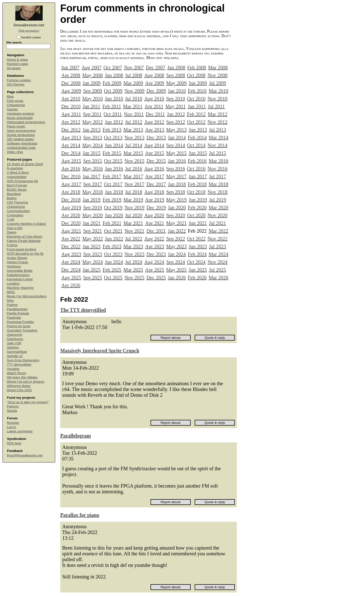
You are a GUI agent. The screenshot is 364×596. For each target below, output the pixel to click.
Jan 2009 (92, 83)
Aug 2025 (71, 278)
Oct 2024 (196, 262)
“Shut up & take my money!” (28, 402)
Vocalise (13, 369)
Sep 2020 (175, 215)
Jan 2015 (92, 153)
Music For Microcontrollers (27, 296)
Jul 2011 (216, 106)
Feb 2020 (197, 208)
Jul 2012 (134, 122)
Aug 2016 (154, 169)
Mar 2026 (219, 278)
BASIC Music (17, 190)
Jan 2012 (176, 114)
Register (13, 423)
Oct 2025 (113, 278)
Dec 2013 (156, 138)
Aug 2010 (154, 99)
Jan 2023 (92, 246)
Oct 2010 (196, 99)
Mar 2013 (133, 130)
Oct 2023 (113, 254)
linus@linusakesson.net (25, 455)
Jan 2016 (177, 161)
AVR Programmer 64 (22, 181)
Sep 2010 (175, 99)
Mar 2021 (133, 223)
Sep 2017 (92, 184)
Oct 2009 (113, 91)
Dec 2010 (71, 106)
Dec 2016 (71, 176)
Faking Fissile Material (24, 241)
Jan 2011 (91, 106)
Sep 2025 (92, 278)
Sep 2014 (175, 145)
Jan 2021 (92, 223)
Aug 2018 (154, 192)
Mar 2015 (133, 153)
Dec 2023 (156, 254)
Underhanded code (21, 148)
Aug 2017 (71, 184)
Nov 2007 (134, 68)
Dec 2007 (156, 68)
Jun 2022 (114, 239)
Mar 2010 (219, 91)
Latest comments (20, 431)
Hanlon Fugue (17, 262)
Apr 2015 (155, 153)
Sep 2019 (92, 208)
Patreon (13, 406)
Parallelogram (17, 309)
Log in (11, 427)
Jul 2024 (134, 262)
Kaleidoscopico (18, 275)
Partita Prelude (18, 313)
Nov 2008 (217, 75)
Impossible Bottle (20, 271)
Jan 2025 (92, 270)
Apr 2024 (71, 262)
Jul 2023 (217, 246)
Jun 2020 (114, 215)
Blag (10, 96)
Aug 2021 (71, 231)
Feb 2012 (196, 114)
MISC (11, 292)
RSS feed (14, 443)
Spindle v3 (15, 356)
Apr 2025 (155, 270)
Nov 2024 (217, 262)
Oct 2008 (196, 75)
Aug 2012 (154, 122)
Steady (12, 411)
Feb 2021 (112, 223)
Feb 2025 (112, 270)
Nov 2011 (134, 114)
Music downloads (20, 118)
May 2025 (176, 270)
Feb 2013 (112, 130)
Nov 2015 (134, 161)
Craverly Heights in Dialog (26, 224)
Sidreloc (13, 347)
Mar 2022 (219, 231)
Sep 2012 (175, 122)
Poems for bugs (19, 326)
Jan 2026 (177, 278)
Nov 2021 (134, 231)
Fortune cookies (19, 80)
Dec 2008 (71, 83)
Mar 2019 (133, 200)
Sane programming (21, 131)
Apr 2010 (71, 99)
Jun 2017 (198, 176)
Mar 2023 (133, 246)
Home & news (17, 60)
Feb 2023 (112, 246)
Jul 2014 (134, 145)
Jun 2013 (198, 130)
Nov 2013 (134, 138)
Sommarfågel (17, 352)
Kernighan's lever (20, 279)
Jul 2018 (134, 192)
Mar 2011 (133, 106)
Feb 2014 (197, 138)
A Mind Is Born (18, 173)
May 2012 (93, 122)
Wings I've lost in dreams (26, 382)
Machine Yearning (20, 288)
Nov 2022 (217, 239)
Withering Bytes (19, 386)
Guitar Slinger (17, 258)
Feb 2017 (112, 176)
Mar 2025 (133, 270)
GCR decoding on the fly (25, 254)
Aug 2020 (154, 215)
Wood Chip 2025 (19, 390)
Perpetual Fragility (20, 322)
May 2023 (176, 246)
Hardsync (14, 266)
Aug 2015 (71, 161)
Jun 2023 (198, 246)
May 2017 (176, 176)
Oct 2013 (113, 138)
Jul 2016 (134, 169)
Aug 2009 (71, 91)
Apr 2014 (71, 145)
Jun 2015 (198, 153)
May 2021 (176, 223)
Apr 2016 (71, 169)
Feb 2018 (197, 184)
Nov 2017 (134, 184)
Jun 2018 (114, 192)
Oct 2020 (196, 215)
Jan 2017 (92, 176)
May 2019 (176, 200)
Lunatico (13, 283)
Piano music (16, 126)
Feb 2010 (197, 91)
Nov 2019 (134, 208)
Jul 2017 (217, 176)
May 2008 (93, 75)
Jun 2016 (114, 169)
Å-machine (15, 168)
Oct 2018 (196, 192)
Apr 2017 (155, 176)
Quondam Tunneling (22, 330)
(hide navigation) (29, 31)
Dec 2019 (156, 208)
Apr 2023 (155, 246)
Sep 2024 (175, 262)
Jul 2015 (217, 153)
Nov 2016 (217, 169)
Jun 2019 (198, 200)
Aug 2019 (71, 208)
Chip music (15, 101)
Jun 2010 (114, 99)
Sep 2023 (92, 254)
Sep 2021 (92, 231)
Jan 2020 (177, 208)
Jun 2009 (198, 83)
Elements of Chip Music (25, 237)
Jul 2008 (134, 75)
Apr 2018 (71, 192)
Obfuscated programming (26, 122)
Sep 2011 (92, 114)
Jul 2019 (217, 200)
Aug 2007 (91, 68)
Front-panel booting (21, 249)
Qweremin (15, 335)
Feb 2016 (197, 161)
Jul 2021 (217, 223)
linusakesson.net (29, 25)
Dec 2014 (71, 153)
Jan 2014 (177, 138)
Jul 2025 (217, 270)
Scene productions (21, 135)
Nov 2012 (217, 122)
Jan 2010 (177, 91)
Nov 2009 (134, 91)
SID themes (16, 84)
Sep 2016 (175, 169)
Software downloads (22, 143)
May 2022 (93, 239)
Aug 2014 (154, 145)
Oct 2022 (196, 239)
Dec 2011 (155, 114)
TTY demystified (19, 365)
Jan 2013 (92, 130)
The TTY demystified (83, 310)
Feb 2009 (112, 83)
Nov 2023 (134, 254)
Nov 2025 (134, 278)
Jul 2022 (134, 239)
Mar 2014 (219, 138)
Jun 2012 (114, 122)
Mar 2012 (217, 114)
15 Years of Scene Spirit (25, 164)
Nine (10, 301)
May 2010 (93, 99)
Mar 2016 (219, 161)
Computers (15, 215)
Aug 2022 (154, 239)
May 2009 (176, 83)
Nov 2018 (217, 192)
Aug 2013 (71, 138)
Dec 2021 (156, 231)
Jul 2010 (134, 99)
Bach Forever (17, 185)
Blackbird (14, 194)
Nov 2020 (217, 215)
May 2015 (176, 153)
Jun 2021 (198, 223)
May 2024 (93, 262)
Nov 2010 (217, 99)
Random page (17, 64)
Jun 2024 (114, 262)
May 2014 (93, 145)
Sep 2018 (175, 192)
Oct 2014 (196, 145)
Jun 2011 (197, 106)
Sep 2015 (92, 161)
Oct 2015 (113, 161)
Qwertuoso (15, 339)
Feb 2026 (197, 278)
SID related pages (20, 139)
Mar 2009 (133, 83)
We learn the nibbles (22, 377)
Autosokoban (17, 177)
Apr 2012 (71, 122)
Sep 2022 (175, 239)
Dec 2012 (71, 130)
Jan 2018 (177, 184)
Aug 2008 (154, 75)
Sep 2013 (92, 138)
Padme (12, 305)
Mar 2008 (218, 68)
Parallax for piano (80, 515)
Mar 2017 (133, 176)
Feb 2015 (112, 153)
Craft (10, 219)
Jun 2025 (198, 270)
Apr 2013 (155, 130)
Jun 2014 (114, 145)
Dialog (12, 232)
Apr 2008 (71, 75)
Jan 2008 (176, 68)
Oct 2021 (113, 231)
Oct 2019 (113, 208)
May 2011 (175, 106)
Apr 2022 (71, 239)
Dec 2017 (156, 184)
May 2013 (176, 130)
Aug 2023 (71, 254)
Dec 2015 (156, 161)
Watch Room (17, 373)
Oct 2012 (196, 122)
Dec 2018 (71, 200)
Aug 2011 (71, 114)
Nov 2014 (217, 145)
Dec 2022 (71, 246)
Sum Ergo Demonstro (23, 360)
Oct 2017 (113, 184)
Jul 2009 (217, 83)
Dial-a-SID (15, 228)
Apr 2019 (155, 200)
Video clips (15, 152)
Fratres (12, 245)
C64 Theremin (17, 202)
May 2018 (93, 192)
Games (12, 109)
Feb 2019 (112, 200)
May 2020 (93, 215)
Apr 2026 (71, 285)
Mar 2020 (219, 208)
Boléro (12, 198)
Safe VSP (14, 343)
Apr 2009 (155, 83)
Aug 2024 (154, 262)
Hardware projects (21, 114)
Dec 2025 (156, 278)
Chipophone (16, 105)
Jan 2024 (177, 254)
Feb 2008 (197, 68)
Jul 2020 (134, 215)
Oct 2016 (196, 169)
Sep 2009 (92, 91)
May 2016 (93, 169)
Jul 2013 (217, 130)
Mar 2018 (219, 184)
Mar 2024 (219, 254)
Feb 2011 (112, 106)
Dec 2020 (71, 223)
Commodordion (18, 211)
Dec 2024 (71, 270)
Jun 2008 (114, 75)
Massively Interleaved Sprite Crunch (100, 351)
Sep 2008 (175, 75)
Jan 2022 (177, 231)
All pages (14, 68)
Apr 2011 (154, 106)
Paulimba (14, 318)
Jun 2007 (70, 68)
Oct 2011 (113, 114)
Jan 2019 (92, 200)
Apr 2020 (71, 215)
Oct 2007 (113, 68)
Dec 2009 (156, 91)
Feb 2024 (197, 254)
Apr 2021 (155, 223)
